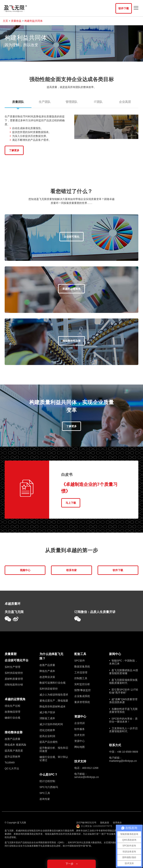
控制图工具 (81, 678)
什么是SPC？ (49, 775)
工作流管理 (81, 672)
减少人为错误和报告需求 (54, 695)
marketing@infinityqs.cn (123, 761)
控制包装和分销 (14, 685)
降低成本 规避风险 (15, 745)
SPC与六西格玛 (49, 787)
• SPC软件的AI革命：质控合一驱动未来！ (123, 720)
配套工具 (80, 654)
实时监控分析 (82, 684)
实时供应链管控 (14, 673)
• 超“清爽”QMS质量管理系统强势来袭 (123, 701)
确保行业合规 (12, 718)
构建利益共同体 (34, 21)
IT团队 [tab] (98, 102)
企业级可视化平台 (17, 660)
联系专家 (71, 570)
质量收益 (16, 21)
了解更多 (14, 150)
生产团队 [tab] (45, 102)
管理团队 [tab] (71, 102)
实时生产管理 (12, 667)
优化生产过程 (12, 706)
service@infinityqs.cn (87, 777)
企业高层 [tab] (125, 102)
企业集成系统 (82, 696)
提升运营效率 (12, 757)
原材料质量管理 (14, 679)
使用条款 (117, 823)
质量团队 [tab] (18, 104)
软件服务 (80, 729)
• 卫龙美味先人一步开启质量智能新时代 (123, 730)
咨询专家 (45, 799)
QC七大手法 (12, 768)
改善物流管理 (12, 712)
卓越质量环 (13, 604)
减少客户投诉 (47, 712)
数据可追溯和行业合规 (53, 683)
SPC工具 (45, 793)
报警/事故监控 (82, 690)
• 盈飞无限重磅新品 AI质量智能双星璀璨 (124, 672)
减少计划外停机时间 (51, 724)
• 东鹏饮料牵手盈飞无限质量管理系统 (123, 710)
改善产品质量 (12, 739)
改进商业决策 (47, 677)
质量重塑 (11, 654)
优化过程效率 (47, 730)
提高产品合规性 (49, 742)
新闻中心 (115, 654)
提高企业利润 (47, 736)
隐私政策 (105, 823)
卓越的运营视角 (15, 699)
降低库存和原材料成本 (53, 707)
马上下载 (71, 503)
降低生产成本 (47, 671)
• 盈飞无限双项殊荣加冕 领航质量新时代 (123, 681)
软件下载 (124, 8)
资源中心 (80, 716)
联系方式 (115, 745)
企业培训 (80, 723)
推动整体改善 (14, 732)
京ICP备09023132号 (86, 823)
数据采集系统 (82, 667)
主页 (5, 21)
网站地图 (80, 747)
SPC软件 (80, 661)
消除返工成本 (47, 718)
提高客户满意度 (14, 751)
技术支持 (80, 735)
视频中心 (25, 570)
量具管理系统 (82, 702)
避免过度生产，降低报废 (54, 701)
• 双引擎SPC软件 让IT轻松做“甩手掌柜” (124, 691)
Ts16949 (10, 763)
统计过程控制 (47, 781)
